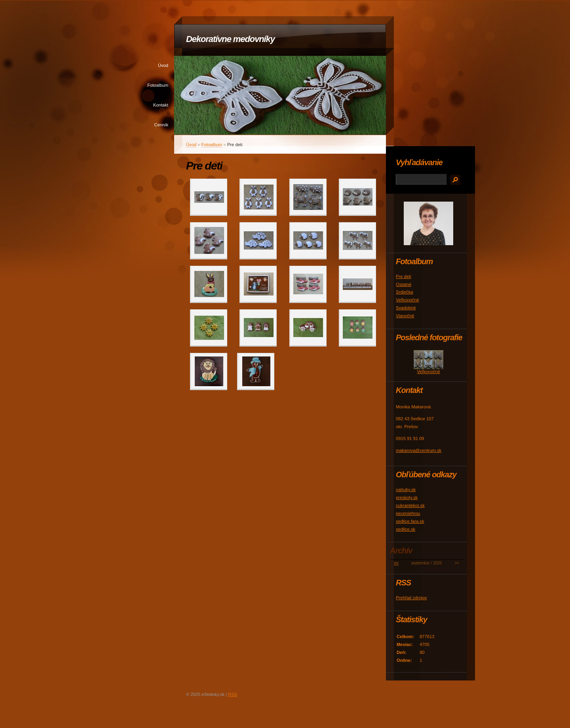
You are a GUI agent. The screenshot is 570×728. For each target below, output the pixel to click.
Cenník (161, 125)
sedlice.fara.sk (410, 521)
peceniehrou (408, 513)
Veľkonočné (408, 300)
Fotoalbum (158, 85)
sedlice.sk (406, 529)
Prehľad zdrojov (411, 598)
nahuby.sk (406, 490)
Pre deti (404, 276)
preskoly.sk (407, 497)
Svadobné (406, 308)
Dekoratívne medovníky (230, 39)
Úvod (163, 65)
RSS (233, 694)
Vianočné (405, 316)
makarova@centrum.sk (419, 450)
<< (396, 563)
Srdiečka (405, 292)
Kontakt (161, 105)
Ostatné (404, 284)
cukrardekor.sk (410, 505)
